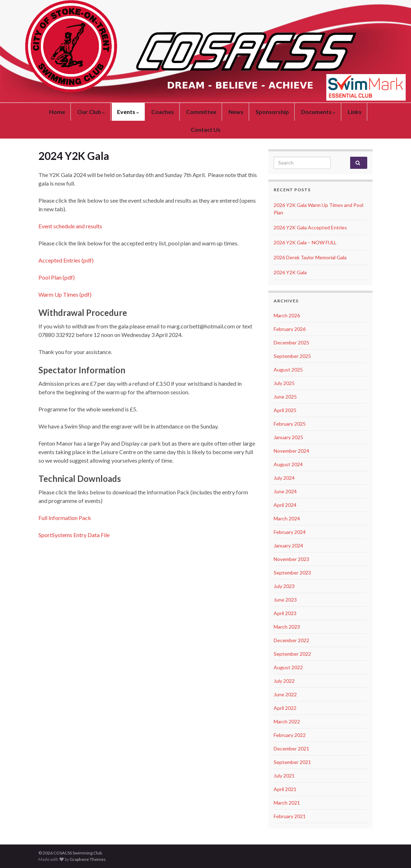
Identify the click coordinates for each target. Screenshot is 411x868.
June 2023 (285, 600)
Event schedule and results (70, 226)
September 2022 (292, 654)
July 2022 (284, 681)
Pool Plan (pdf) (57, 277)
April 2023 (285, 613)
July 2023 (284, 586)
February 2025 (290, 424)
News (236, 112)
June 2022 (285, 694)
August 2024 (288, 464)
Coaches (163, 112)
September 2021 (292, 762)
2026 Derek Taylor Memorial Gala (310, 257)
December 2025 (291, 342)
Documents (318, 112)
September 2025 (292, 356)
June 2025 (285, 397)
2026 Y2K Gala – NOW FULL (305, 242)
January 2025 (288, 437)
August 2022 (288, 667)
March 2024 (287, 518)
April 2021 (285, 789)
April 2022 (285, 708)
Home (57, 112)
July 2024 (284, 478)
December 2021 (291, 749)
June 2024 (285, 491)
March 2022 (287, 721)
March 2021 (287, 803)
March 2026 (287, 315)
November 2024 (291, 451)
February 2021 (290, 816)
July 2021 (284, 776)
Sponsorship (272, 112)
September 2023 (292, 573)
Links (355, 112)
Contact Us (206, 129)
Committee (201, 112)
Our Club (91, 112)
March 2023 (287, 627)
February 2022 (290, 735)
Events (128, 112)
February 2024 (290, 532)
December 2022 (291, 640)
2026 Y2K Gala (290, 272)
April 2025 (285, 410)
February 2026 (290, 329)
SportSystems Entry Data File (74, 535)
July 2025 (284, 383)
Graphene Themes (88, 859)
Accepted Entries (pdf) (66, 260)
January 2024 (288, 545)
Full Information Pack (65, 518)
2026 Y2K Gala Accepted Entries (310, 227)
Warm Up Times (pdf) (65, 294)
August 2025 (288, 370)
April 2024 (285, 505)
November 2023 (291, 559)
